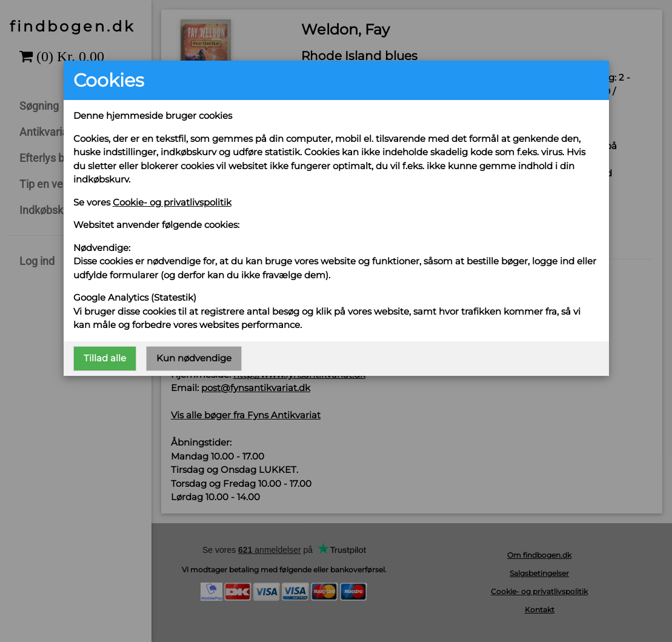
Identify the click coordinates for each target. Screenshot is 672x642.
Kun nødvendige (194, 358)
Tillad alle (105, 358)
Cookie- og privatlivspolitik (172, 202)
